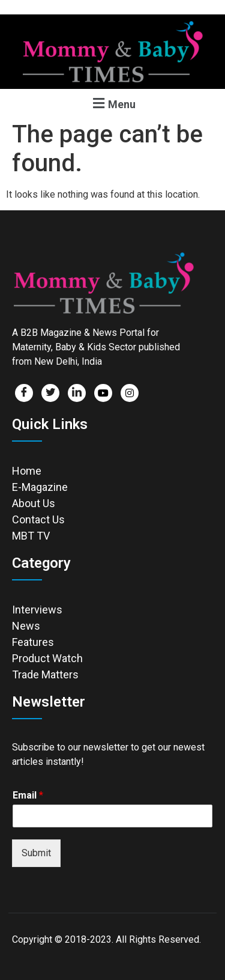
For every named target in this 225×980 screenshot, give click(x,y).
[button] (112, 103)
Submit (36, 853)
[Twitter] (50, 393)
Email (28, 795)
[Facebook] (24, 393)
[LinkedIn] (77, 393)
